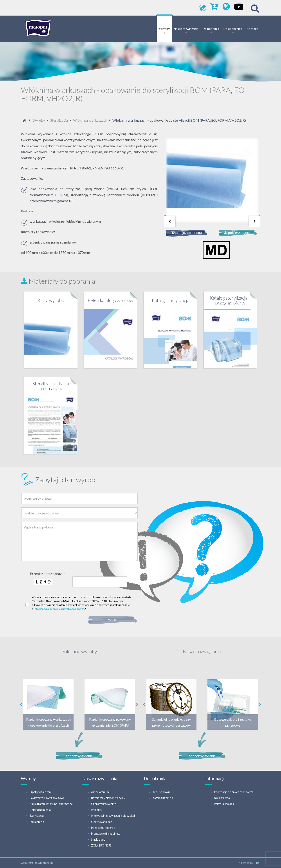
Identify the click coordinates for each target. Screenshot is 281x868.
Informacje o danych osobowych (234, 792)
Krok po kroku (161, 792)
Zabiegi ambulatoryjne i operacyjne (51, 804)
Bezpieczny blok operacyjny (108, 798)
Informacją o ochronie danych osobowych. (59, 609)
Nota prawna (222, 798)
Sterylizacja (37, 816)
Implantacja (37, 822)
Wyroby (164, 29)
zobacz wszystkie (79, 756)
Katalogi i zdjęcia (163, 798)
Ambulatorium (100, 792)
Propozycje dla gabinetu (106, 834)
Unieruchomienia (40, 810)
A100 (257, 863)
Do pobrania (211, 29)
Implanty (97, 810)
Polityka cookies (224, 804)
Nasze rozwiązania (186, 29)
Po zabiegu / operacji (104, 828)
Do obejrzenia (233, 29)
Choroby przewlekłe (104, 804)
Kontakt (252, 29)
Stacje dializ (98, 840)
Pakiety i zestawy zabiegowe (47, 798)
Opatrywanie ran (40, 792)
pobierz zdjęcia (238, 232)
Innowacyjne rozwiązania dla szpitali (113, 816)
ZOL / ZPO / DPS (101, 845)
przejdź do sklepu (186, 232)
